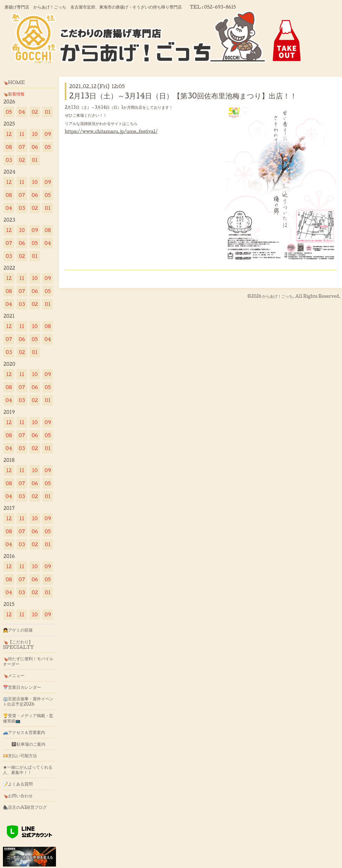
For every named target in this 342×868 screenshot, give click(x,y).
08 (9, 147)
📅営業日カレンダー (22, 687)
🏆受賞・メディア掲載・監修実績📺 (28, 718)
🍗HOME (14, 82)
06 (35, 147)
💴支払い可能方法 (20, 755)
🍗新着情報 (14, 94)
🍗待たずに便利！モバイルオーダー (28, 661)
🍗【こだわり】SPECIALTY (18, 644)
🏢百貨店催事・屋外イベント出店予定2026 (28, 701)
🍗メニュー (14, 675)
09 (48, 134)
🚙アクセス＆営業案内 (24, 732)
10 (35, 134)
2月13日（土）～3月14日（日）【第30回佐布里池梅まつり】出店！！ (183, 95)
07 (22, 147)
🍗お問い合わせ (18, 795)
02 (35, 112)
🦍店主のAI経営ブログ (25, 807)
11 (22, 134)
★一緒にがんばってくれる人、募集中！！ (28, 770)
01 (48, 112)
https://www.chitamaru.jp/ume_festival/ (111, 131)
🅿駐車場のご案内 (24, 744)
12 (9, 134)
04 (22, 112)
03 (9, 160)
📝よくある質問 (18, 784)
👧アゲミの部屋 (18, 630)
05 (9, 112)
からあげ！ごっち (277, 296)
